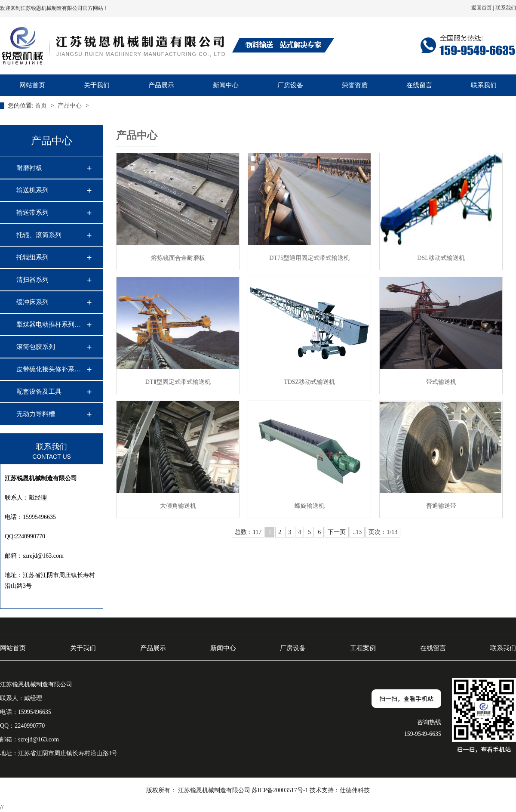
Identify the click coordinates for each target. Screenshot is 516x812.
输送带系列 (32, 213)
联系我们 (506, 8)
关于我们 (97, 85)
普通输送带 (441, 506)
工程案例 (363, 648)
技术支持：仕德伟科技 (340, 790)
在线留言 (419, 85)
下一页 (337, 532)
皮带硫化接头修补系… (49, 369)
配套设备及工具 (39, 392)
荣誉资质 (355, 85)
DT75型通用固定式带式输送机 (309, 258)
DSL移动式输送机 (441, 258)
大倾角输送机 (178, 506)
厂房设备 (290, 85)
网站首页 (32, 85)
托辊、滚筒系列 (39, 235)
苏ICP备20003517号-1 (280, 790)
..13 (357, 532)
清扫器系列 (32, 280)
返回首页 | (483, 8)
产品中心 (71, 106)
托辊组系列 (32, 257)
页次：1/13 (383, 532)
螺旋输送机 (310, 506)
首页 (42, 106)
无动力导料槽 (36, 414)
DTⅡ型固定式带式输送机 (178, 382)
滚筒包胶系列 (36, 347)
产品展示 (161, 85)
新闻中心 (226, 85)
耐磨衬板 (29, 168)
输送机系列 (32, 190)
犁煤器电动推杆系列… (49, 324)
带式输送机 (441, 382)
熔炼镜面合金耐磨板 (178, 258)
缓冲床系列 (32, 302)
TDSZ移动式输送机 (309, 382)
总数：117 (248, 532)
